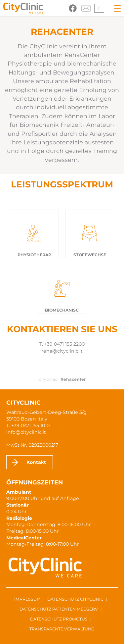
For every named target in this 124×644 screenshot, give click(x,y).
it (99, 8)
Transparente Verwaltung (62, 629)
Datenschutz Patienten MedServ (59, 609)
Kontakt (36, 462)
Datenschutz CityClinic (75, 599)
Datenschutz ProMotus (59, 619)
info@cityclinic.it (26, 432)
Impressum (27, 599)
